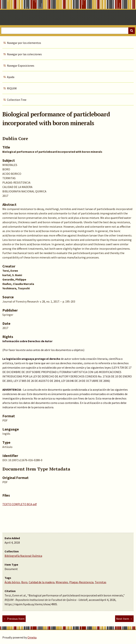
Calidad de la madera (42, 582)
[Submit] (132, 31)
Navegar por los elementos (24, 43)
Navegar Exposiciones (21, 66)
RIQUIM (12, 88)
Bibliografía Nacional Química (23, 556)
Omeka (32, 637)
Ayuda (11, 77)
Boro (24, 582)
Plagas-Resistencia (81, 582)
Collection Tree (17, 100)
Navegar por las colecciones (24, 54)
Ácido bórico (12, 582)
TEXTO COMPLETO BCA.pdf (20, 504)
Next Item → (124, 619)
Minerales (62, 582)
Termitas (101, 582)
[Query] (68, 31)
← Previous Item (14, 619)
